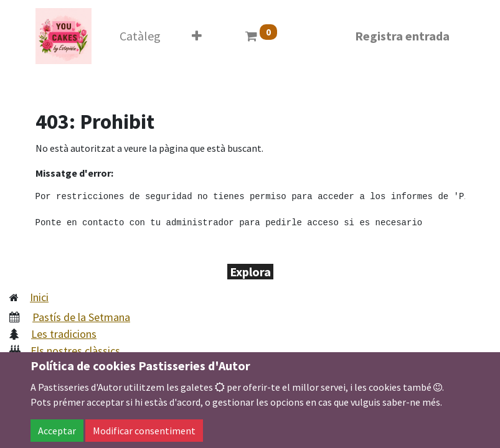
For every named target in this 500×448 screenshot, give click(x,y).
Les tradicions (64, 334)
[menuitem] (140, 36)
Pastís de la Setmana (81, 317)
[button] (197, 36)
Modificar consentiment (144, 431)
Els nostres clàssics (75, 351)
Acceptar (57, 431)
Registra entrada (402, 36)
